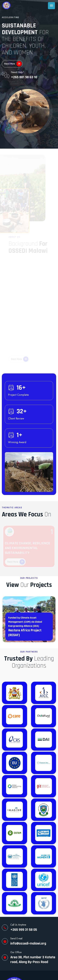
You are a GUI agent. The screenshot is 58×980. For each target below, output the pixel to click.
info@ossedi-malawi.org (28, 943)
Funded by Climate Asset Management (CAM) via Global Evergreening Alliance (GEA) (25, 622)
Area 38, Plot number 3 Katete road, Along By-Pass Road (33, 960)
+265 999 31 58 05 (24, 930)
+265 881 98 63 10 (24, 77)
